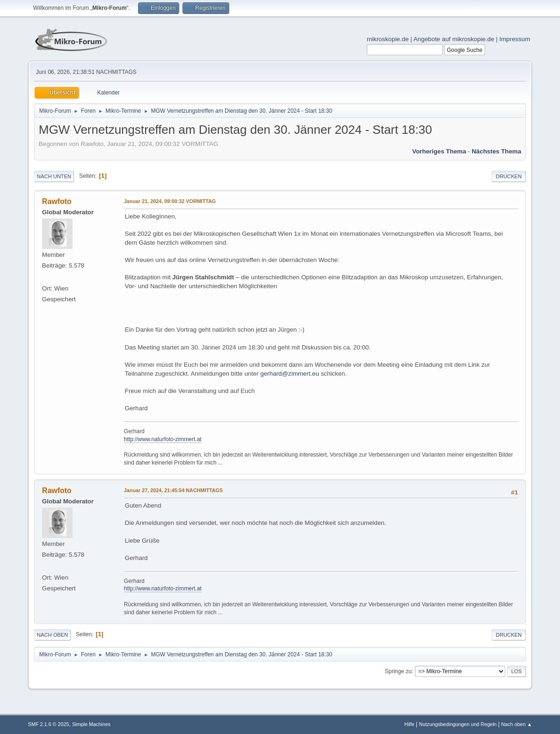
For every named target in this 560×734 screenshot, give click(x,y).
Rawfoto (57, 201)
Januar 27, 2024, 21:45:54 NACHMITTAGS (173, 490)
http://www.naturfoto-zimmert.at (163, 439)
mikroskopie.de (388, 39)
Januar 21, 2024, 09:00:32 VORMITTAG (170, 201)
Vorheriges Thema (439, 151)
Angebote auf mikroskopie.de (454, 39)
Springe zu (398, 671)
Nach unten (54, 176)
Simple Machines (91, 724)
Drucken (509, 176)
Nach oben (53, 635)
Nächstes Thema (496, 151)
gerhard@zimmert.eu (290, 374)
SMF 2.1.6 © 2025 (49, 724)
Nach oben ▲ (516, 724)
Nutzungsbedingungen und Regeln (458, 724)
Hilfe (409, 724)
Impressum (515, 39)
